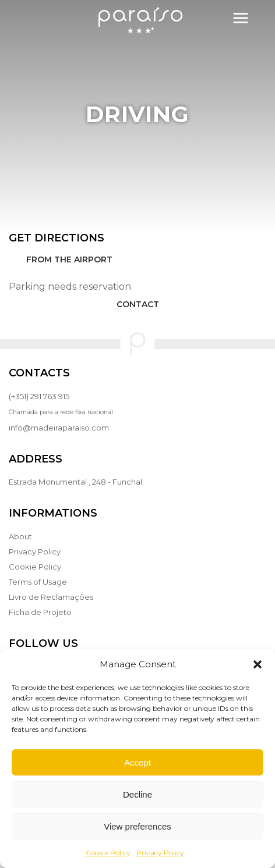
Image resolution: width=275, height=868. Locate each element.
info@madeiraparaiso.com (59, 428)
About (20, 536)
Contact (138, 304)
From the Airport (69, 259)
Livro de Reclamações (51, 597)
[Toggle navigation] (241, 18)
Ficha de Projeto (40, 612)
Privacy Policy (160, 853)
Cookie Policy (108, 853)
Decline (137, 794)
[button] (258, 664)
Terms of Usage (38, 582)
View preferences (137, 826)
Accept (137, 762)
